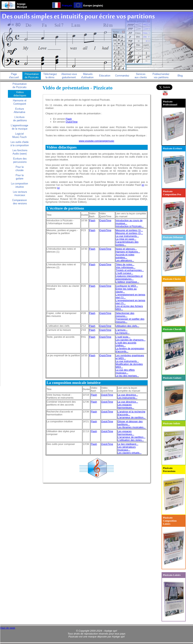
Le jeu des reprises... (127, 376)
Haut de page (8, 628)
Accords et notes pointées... (125, 256)
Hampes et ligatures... (128, 252)
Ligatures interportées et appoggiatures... (129, 277)
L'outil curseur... (124, 273)
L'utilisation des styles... (131, 440)
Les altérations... (125, 260)
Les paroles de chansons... (131, 340)
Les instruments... (128, 398)
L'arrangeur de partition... (132, 417)
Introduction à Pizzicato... (130, 226)
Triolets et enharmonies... (130, 270)
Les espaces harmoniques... (126, 406)
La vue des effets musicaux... (125, 371)
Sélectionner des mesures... (125, 315)
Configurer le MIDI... (127, 286)
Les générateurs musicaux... (127, 448)
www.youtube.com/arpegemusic (97, 141)
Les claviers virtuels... (130, 453)
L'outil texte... (123, 337)
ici (143, 185)
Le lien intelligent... (128, 444)
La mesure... (123, 333)
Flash (69, 119)
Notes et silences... (126, 249)
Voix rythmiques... (126, 267)
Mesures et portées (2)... (129, 233)
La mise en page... (126, 239)
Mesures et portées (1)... (129, 230)
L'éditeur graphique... (127, 282)
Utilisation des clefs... (127, 326)
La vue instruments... (127, 236)
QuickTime (72, 122)
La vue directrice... (128, 395)
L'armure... (122, 330)
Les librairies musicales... (132, 427)
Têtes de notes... (125, 264)
